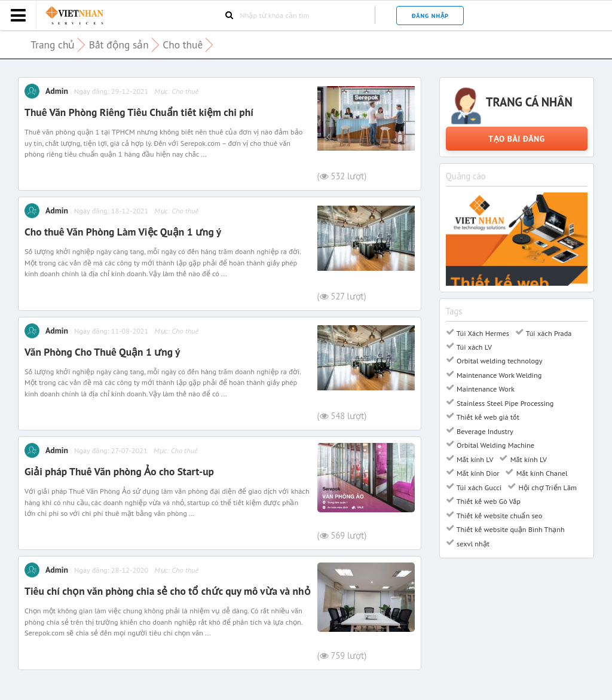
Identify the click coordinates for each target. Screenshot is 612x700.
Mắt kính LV (474, 459)
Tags (454, 311)
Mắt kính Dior (477, 473)
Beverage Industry (484, 431)
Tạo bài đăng (516, 139)
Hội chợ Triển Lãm (547, 487)
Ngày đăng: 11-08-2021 (111, 331)
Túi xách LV (473, 347)
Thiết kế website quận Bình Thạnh (510, 529)
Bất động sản (119, 45)
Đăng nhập (430, 16)
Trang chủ (53, 45)
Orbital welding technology (499, 360)
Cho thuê (183, 45)
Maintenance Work (485, 389)
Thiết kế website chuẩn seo (499, 515)
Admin (57, 91)
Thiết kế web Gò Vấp (488, 501)
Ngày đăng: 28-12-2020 (111, 570)
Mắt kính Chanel (541, 473)
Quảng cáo (466, 176)
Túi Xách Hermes (482, 333)
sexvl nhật (472, 543)
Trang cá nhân (529, 102)
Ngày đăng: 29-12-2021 (111, 91)
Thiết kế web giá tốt (487, 417)
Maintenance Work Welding (498, 375)
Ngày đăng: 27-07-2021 (111, 450)
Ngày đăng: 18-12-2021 (111, 210)
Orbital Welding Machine (495, 445)
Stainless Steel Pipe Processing (504, 403)
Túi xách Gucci (478, 487)
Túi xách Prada (548, 333)
